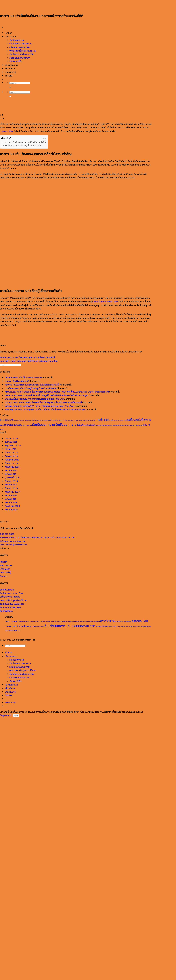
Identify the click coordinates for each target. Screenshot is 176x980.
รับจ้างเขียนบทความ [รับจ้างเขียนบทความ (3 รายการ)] (13, 425)
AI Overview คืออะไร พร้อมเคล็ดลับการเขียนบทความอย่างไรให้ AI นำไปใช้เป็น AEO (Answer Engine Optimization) (57, 392)
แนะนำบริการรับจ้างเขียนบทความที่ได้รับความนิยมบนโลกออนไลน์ (29, 361)
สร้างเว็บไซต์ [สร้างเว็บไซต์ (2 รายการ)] (90, 425)
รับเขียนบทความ (7, 590)
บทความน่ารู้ (5, 573)
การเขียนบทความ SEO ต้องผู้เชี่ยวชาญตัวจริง (22, 146)
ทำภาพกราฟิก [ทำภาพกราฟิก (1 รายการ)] (123, 420)
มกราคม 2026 (11, 438)
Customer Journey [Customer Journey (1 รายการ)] (40, 420)
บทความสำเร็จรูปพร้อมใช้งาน (13, 600)
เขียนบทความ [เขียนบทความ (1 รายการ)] (124, 425)
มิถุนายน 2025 (11, 463)
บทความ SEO (7, 131)
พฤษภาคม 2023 (12, 492)
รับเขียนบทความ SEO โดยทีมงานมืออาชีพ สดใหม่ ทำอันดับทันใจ (28, 358)
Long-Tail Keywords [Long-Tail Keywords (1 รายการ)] (58, 420)
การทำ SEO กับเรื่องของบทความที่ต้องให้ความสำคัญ (24, 142)
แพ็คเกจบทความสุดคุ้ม (10, 597)
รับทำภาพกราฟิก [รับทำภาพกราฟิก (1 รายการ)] (27, 425)
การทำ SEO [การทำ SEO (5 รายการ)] (102, 420)
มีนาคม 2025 (11, 474)
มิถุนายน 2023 (11, 488)
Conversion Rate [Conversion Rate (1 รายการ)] (30, 420)
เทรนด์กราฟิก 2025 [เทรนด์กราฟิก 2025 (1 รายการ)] (133, 425)
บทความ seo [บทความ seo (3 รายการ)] (10, 626)
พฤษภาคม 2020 (12, 506)
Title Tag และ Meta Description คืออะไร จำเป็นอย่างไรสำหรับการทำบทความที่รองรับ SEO (45, 410)
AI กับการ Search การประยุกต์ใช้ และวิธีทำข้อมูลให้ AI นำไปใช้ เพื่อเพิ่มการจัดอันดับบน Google (46, 395)
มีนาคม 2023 (11, 499)
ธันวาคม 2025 (11, 442)
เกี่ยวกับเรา (5, 569)
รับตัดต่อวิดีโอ (16, 681)
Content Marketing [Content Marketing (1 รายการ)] (19, 420)
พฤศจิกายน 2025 (13, 446)
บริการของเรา (11, 656)
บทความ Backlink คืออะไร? (17, 381)
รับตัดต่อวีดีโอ (6, 611)
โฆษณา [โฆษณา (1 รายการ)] (2, 429)
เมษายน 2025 (11, 470)
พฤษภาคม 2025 (12, 467)
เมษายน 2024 (11, 485)
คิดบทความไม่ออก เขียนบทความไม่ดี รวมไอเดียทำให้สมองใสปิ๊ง (33, 385)
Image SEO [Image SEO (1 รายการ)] (49, 420)
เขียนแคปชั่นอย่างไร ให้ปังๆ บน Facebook (23, 378)
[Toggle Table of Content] (43, 139)
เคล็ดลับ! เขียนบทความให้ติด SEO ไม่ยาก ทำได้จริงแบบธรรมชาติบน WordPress (40, 406)
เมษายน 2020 (11, 510)
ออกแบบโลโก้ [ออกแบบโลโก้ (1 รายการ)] (116, 425)
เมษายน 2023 (11, 495)
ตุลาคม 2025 (11, 449)
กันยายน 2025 (11, 453)
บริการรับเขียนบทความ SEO (105, 302)
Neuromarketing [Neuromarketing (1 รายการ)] (69, 420)
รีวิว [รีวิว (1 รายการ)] (84, 425)
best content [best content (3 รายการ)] (6, 420)
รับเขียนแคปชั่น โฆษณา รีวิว (12, 604)
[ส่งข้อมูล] (1, 369)
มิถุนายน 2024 (11, 481)
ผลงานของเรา (7, 565)
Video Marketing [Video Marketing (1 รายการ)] (90, 420)
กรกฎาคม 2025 (12, 460)
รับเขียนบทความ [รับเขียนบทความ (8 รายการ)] (44, 425)
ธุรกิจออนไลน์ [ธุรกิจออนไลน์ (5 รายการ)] (135, 420)
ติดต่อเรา (4, 576)
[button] (10, 703)
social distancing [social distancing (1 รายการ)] (80, 420)
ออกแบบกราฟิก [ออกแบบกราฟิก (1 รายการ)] (108, 425)
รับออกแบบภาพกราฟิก (10, 608)
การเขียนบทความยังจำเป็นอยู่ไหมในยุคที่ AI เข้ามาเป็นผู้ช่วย (31, 388)
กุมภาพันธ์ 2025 (12, 478)
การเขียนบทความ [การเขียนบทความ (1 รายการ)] (114, 420)
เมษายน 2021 (11, 502)
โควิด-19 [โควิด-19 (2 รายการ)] (147, 425)
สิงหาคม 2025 (11, 456)
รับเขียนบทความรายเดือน (11, 593)
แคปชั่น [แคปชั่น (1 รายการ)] (141, 425)
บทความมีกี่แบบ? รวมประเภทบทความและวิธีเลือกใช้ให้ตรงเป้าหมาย (34, 399)
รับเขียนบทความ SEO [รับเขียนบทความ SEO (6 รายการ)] (69, 425)
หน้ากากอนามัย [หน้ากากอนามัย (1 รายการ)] (100, 425)
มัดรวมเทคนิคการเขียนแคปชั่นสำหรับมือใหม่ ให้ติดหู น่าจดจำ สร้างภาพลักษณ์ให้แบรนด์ (43, 403)
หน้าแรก (4, 562)
